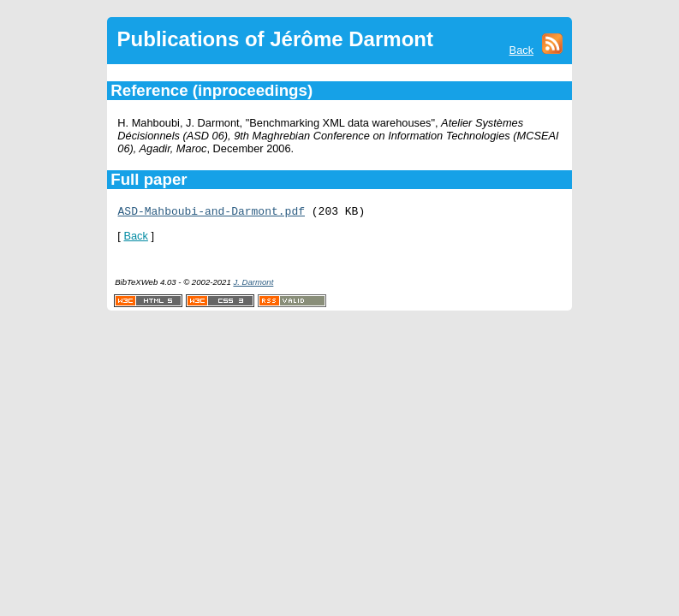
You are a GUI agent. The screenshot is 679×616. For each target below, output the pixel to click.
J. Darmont (253, 284)
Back (521, 50)
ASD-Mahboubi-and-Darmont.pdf (211, 213)
